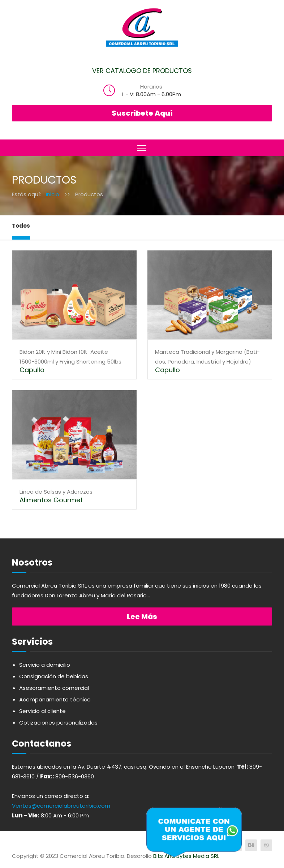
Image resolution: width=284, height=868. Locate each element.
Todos (21, 226)
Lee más (142, 616)
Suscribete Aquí (142, 113)
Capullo (32, 370)
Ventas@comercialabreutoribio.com (61, 806)
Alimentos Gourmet (51, 500)
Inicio (53, 194)
